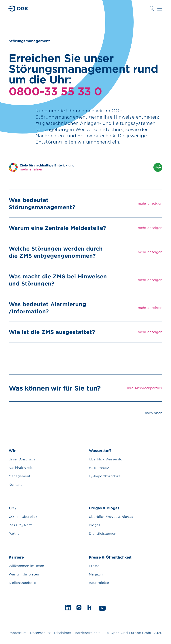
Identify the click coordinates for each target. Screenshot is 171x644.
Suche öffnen (152, 8)
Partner (15, 534)
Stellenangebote (22, 583)
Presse (94, 566)
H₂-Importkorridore (105, 476)
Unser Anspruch (22, 459)
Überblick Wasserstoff (107, 459)
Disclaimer (63, 633)
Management (19, 476)
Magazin (96, 574)
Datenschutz (40, 633)
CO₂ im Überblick (23, 517)
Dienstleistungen (103, 534)
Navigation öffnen (160, 8)
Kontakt (15, 485)
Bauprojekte (99, 583)
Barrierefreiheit (87, 633)
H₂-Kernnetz (99, 468)
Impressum (18, 633)
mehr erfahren (32, 169)
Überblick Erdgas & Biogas (111, 517)
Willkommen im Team (26, 566)
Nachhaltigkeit (21, 468)
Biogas (95, 525)
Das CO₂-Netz (20, 525)
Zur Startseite (18, 9)
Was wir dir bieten (24, 574)
